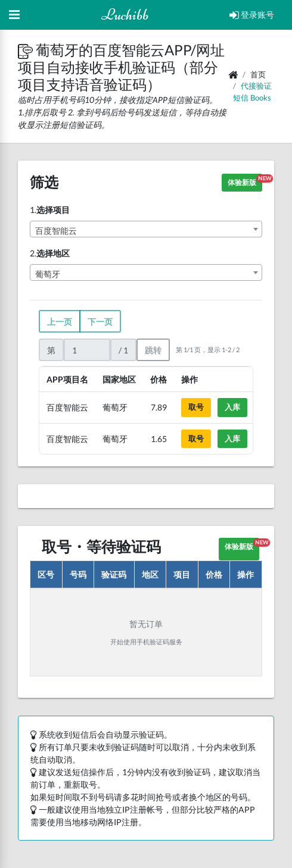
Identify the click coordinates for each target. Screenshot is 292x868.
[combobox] (146, 229)
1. (50, 210)
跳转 (153, 350)
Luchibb (125, 15)
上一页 (60, 322)
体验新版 (245, 181)
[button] (27, 50)
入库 (232, 407)
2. (50, 253)
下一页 (100, 322)
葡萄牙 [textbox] (48, 274)
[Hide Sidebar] (14, 15)
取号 (196, 407)
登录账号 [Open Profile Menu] (252, 15)
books (261, 98)
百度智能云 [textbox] (56, 231)
